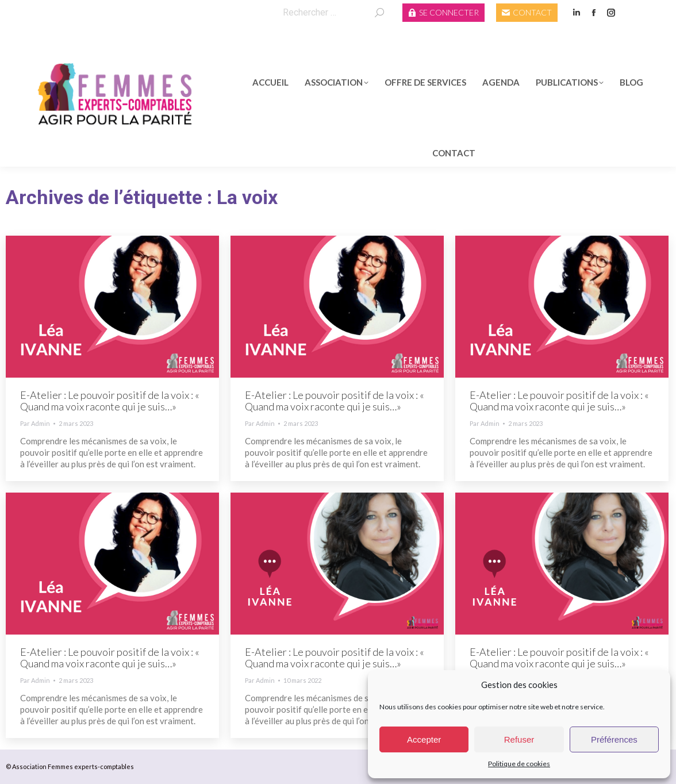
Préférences (614, 739)
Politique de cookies (519, 764)
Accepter (424, 739)
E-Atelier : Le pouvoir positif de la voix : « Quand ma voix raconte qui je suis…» (110, 401)
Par (35, 423)
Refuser (519, 739)
